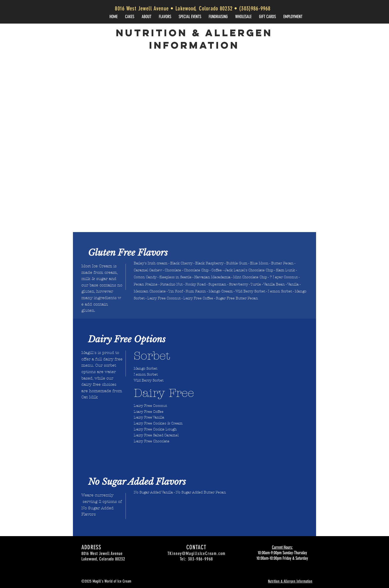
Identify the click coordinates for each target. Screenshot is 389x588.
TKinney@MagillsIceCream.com (197, 553)
